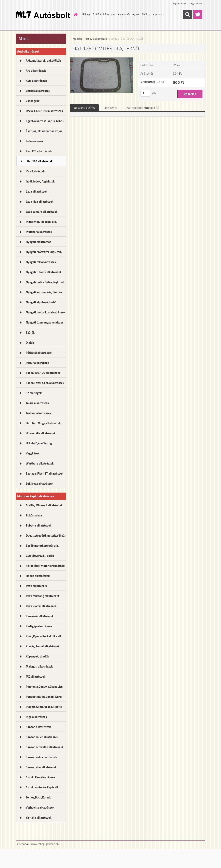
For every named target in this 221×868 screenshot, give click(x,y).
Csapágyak (33, 101)
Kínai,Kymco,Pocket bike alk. (44, 636)
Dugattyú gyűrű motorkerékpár (46, 536)
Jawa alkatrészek (37, 586)
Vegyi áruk (33, 453)
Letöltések (110, 108)
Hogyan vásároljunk (128, 14)
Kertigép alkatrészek (39, 626)
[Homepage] (75, 14)
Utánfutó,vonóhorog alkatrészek (39, 445)
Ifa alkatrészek (35, 171)
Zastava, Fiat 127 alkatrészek (45, 473)
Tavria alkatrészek (37, 403)
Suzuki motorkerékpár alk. (43, 787)
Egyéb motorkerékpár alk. (42, 546)
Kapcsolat (158, 14)
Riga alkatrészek (36, 717)
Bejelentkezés (180, 3)
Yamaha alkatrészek (39, 818)
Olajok (30, 343)
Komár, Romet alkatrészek (43, 646)
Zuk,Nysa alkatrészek (40, 484)
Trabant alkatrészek (38, 413)
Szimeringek (34, 393)
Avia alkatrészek (36, 81)
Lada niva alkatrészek (40, 202)
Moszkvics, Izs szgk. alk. (41, 222)
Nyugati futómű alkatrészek (44, 272)
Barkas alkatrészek (38, 91)
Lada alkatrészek (37, 191)
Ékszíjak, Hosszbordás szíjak (44, 131)
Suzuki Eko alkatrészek (41, 777)
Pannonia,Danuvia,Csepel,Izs (44, 687)
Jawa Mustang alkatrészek (43, 596)
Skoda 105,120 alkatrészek (43, 373)
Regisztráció (196, 3)
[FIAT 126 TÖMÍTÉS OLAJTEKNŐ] (102, 59)
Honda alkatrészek (38, 576)
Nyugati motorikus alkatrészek (45, 312)
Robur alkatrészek (37, 363)
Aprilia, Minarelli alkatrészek (44, 505)
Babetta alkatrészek (39, 525)
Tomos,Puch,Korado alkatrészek (39, 799)
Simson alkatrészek (38, 727)
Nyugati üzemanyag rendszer (44, 322)
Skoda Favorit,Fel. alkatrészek (45, 383)
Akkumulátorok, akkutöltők (43, 61)
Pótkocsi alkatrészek (39, 353)
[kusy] (145, 93)
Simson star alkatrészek (41, 767)
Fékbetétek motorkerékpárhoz (45, 566)
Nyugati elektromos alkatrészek (38, 243)
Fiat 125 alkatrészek (39, 151)
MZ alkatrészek (36, 677)
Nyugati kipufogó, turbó (41, 302)
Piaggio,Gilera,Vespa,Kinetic (44, 707)
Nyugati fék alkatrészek (41, 262)
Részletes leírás (84, 108)
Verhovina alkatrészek (40, 807)
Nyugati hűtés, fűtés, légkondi (45, 282)
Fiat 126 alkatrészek (40, 161)
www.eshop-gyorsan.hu (45, 844)
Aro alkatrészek (36, 71)
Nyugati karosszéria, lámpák (44, 292)
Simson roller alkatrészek (42, 737)
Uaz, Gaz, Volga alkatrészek (43, 423)
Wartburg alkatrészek (40, 463)
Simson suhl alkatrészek (41, 757)
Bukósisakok (34, 515)
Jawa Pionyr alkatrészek (41, 606)
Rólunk (86, 14)
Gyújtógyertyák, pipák (40, 556)
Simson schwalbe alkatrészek (45, 747)
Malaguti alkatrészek (39, 666)
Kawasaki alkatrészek (40, 616)
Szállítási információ (104, 14)
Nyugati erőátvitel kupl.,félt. (44, 252)
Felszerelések (35, 141)
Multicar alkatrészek (39, 232)
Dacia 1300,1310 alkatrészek (44, 111)
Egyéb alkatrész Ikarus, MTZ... (45, 121)
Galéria (146, 14)
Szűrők (30, 332)
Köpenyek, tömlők (37, 656)
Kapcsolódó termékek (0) (143, 108)
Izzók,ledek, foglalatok (40, 181)
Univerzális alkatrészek (41, 433)
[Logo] (43, 15)
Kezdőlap (78, 39)
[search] (187, 14)
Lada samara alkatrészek (42, 212)
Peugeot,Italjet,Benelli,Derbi (44, 697)
